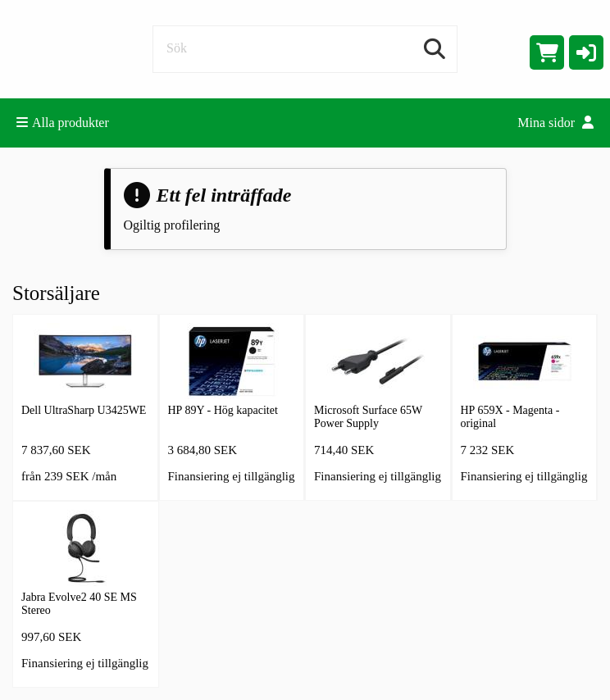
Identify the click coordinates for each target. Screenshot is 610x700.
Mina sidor (555, 123)
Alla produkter (63, 123)
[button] (586, 52)
